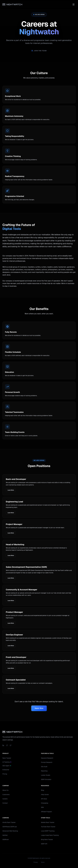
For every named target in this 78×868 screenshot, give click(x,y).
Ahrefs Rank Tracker (9, 822)
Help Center (45, 795)
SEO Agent (7, 766)
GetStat (5, 835)
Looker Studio (46, 775)
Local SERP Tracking (48, 831)
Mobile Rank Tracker (48, 822)
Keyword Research (47, 758)
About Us (5, 790)
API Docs (44, 799)
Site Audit (44, 767)
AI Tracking (7, 762)
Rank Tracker (7, 758)
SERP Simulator (46, 779)
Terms (43, 862)
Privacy (36, 862)
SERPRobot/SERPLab (10, 827)
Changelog (45, 803)
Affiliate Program (47, 812)
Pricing (5, 774)
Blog (43, 790)
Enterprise (6, 770)
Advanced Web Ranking (10, 831)
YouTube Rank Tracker (48, 827)
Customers (6, 795)
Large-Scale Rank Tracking (50, 835)
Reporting (44, 771)
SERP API (44, 844)
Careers (5, 799)
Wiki (42, 807)
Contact (5, 803)
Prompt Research (47, 762)
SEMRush (6, 839)
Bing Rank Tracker (47, 839)
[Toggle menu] (74, 4)
